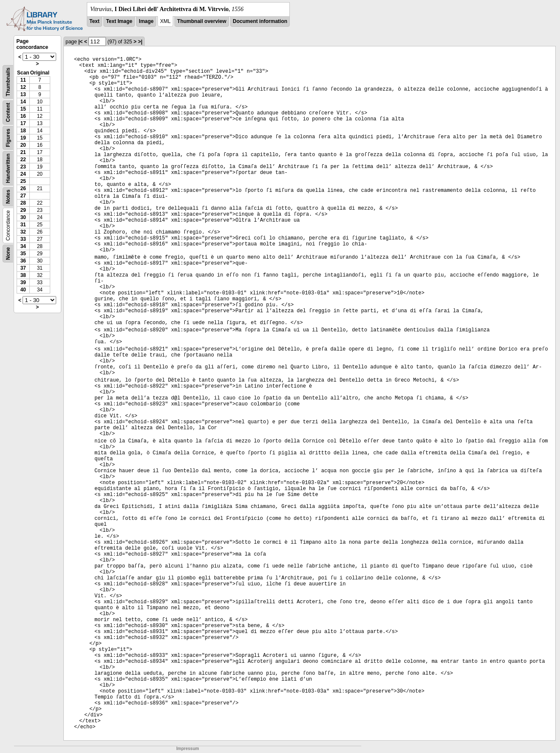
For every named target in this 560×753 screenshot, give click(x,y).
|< (80, 42)
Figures (8, 138)
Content (8, 113)
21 (23, 152)
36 (23, 261)
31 (23, 225)
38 (23, 275)
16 (23, 116)
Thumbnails (8, 82)
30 (23, 217)
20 (23, 145)
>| (140, 42)
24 (23, 174)
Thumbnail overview (201, 21)
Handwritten (8, 168)
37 (23, 268)
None (8, 254)
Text (94, 21)
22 (23, 160)
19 (23, 138)
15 (23, 109)
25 (23, 181)
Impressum (187, 749)
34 (23, 246)
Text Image (119, 21)
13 (23, 94)
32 (23, 232)
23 (23, 167)
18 (23, 131)
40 (23, 290)
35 (23, 254)
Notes (8, 197)
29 (23, 210)
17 (23, 123)
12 (23, 87)
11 (23, 80)
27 (23, 196)
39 (23, 282)
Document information (260, 21)
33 (23, 239)
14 (23, 102)
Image (146, 21)
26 (23, 188)
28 (23, 203)
